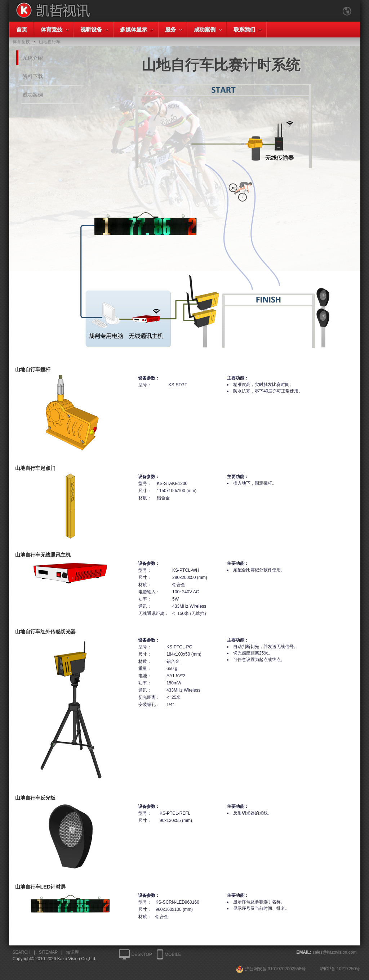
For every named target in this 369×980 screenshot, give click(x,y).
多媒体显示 (134, 29)
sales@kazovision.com (334, 952)
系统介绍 (33, 58)
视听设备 (91, 29)
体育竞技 (52, 29)
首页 (22, 29)
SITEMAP (48, 952)
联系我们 (244, 29)
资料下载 (33, 76)
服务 (170, 29)
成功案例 (205, 29)
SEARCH (22, 952)
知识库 (72, 952)
